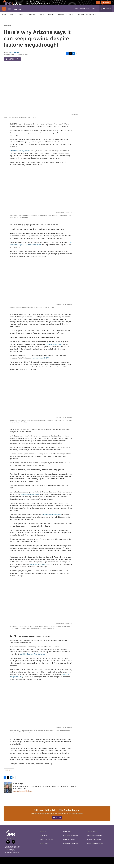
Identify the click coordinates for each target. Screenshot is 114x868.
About (71, 18)
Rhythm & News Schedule (94, 843)
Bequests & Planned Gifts (70, 847)
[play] (4, 13)
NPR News (7, 30)
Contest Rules (44, 847)
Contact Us (43, 835)
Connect (62, 18)
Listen (20, 18)
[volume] (9, 13)
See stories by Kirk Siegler (23, 795)
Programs (31, 18)
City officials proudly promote (20, 155)
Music (12, 18)
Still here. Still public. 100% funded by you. (57, 814)
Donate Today (67, 835)
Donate (108, 5)
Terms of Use (44, 839)
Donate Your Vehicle (69, 843)
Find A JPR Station (92, 835)
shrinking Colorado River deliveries (32, 658)
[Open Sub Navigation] (7, 18)
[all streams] (106, 13)
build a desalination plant (52, 519)
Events (41, 18)
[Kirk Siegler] (8, 792)
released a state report (54, 348)
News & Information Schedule (95, 847)
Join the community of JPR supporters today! (69, 818)
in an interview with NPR (40, 362)
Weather (81, 18)
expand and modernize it (38, 568)
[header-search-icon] (99, 5)
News (4, 18)
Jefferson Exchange (94, 18)
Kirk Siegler (15, 56)
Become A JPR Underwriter (71, 839)
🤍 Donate (57, 822)
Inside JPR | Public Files (47, 843)
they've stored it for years (30, 498)
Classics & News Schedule (94, 839)
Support (51, 18)
